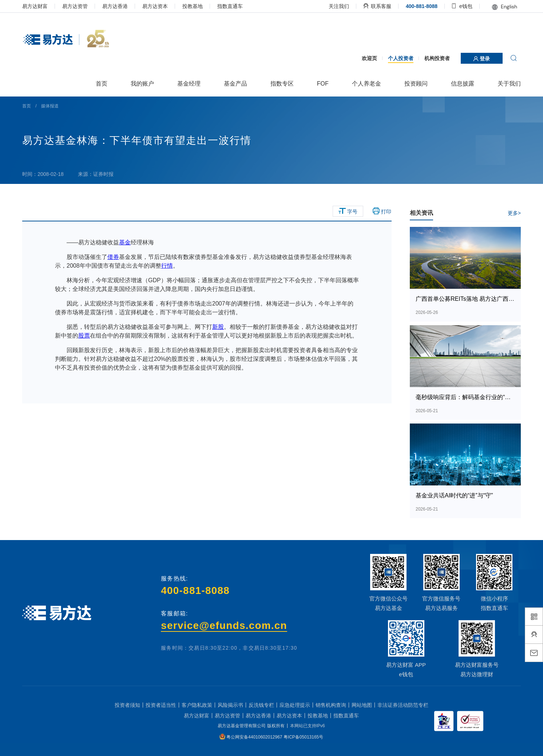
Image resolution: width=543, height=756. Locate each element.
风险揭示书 (230, 705)
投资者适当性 (161, 705)
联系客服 (377, 6)
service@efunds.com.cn (224, 625)
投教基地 (193, 6)
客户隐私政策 (197, 705)
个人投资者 (401, 58)
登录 (481, 59)
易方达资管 (75, 6)
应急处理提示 (295, 705)
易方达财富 (35, 6)
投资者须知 (127, 705)
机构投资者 (437, 58)
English (505, 7)
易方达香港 (115, 6)
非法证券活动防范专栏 (403, 705)
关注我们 (339, 6)
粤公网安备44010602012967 (255, 737)
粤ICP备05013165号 (303, 737)
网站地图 (362, 705)
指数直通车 (230, 6)
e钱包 (462, 6)
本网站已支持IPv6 (308, 726)
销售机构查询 (331, 705)
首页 (27, 106)
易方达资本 (155, 6)
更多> (514, 213)
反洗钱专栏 (261, 705)
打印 (382, 211)
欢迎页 (369, 58)
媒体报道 (50, 106)
